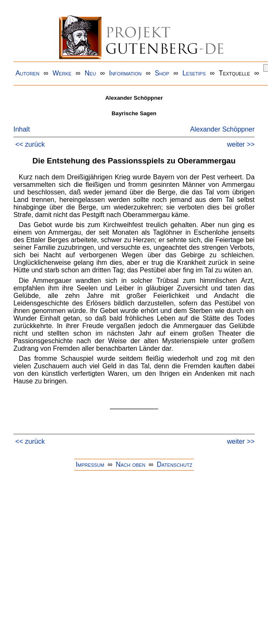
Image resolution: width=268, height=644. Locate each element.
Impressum (90, 464)
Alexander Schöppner (222, 129)
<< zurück (30, 144)
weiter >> (241, 144)
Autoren (27, 73)
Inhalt (22, 129)
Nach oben (130, 464)
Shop (162, 73)
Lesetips (194, 73)
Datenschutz (175, 464)
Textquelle (235, 73)
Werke (62, 73)
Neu (90, 73)
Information (125, 73)
